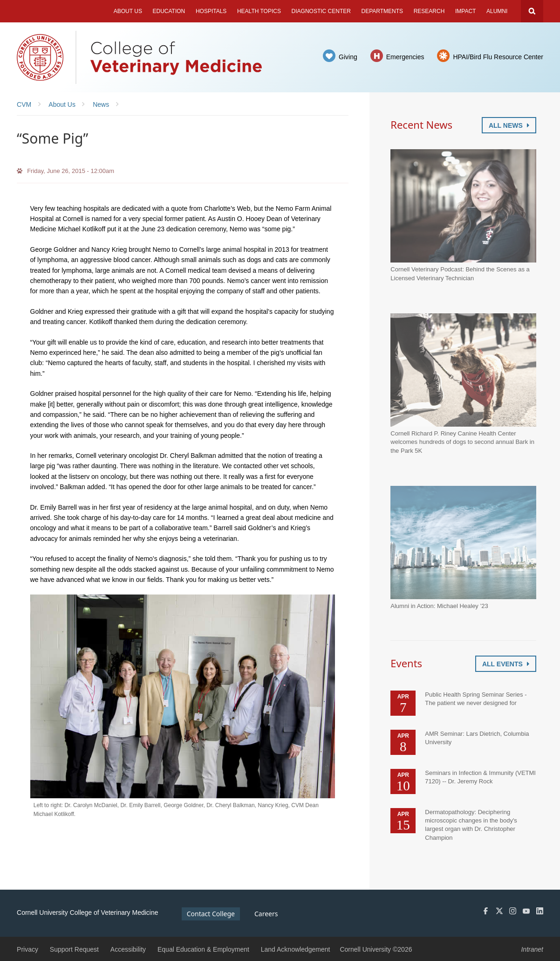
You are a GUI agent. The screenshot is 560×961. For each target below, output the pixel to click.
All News (509, 125)
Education (169, 11)
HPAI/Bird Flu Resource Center (498, 57)
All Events (506, 664)
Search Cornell (532, 11)
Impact (465, 11)
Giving (348, 57)
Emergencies (405, 57)
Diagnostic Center (321, 11)
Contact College (211, 914)
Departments (382, 11)
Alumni (497, 11)
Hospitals (211, 11)
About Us (128, 11)
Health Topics (259, 11)
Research (429, 11)
